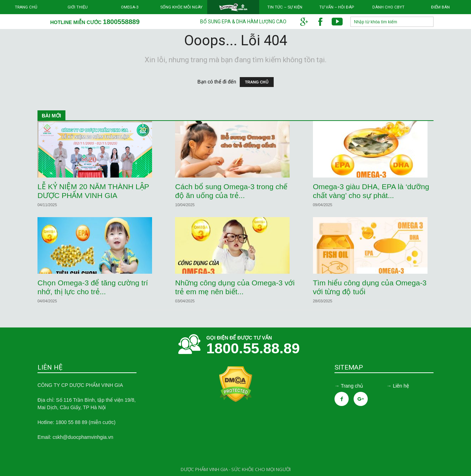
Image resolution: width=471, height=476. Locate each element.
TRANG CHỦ (257, 82)
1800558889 (121, 22)
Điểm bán (440, 7)
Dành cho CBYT (388, 7)
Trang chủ (26, 7)
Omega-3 (130, 7)
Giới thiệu (78, 7)
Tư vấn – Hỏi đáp (337, 7)
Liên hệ (401, 386)
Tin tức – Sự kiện (285, 7)
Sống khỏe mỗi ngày (181, 7)
